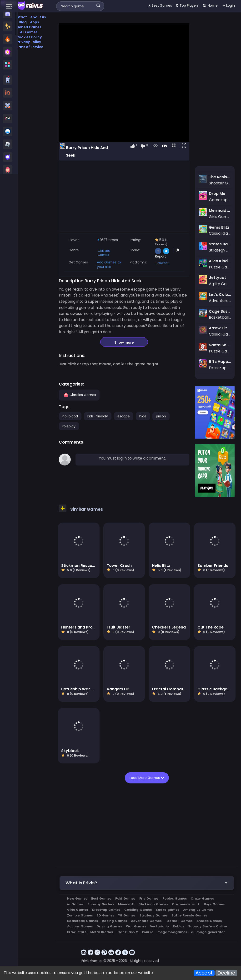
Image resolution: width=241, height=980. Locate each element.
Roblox (178, 926)
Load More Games (146, 778)
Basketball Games (83, 921)
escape (124, 416)
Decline (226, 973)
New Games (77, 898)
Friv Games (149, 898)
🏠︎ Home (210, 5)
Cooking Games (138, 910)
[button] (185, 146)
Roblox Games (175, 898)
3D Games (105, 915)
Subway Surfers (101, 904)
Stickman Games (153, 904)
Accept (204, 973)
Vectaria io (159, 926)
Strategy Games (153, 915)
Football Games (179, 921)
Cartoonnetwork (186, 904)
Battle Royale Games (189, 915)
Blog (23, 22)
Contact (19, 17)
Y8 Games (127, 915)
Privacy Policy (29, 42)
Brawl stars (77, 932)
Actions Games (80, 926)
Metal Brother (102, 932)
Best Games (101, 898)
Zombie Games (80, 915)
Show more (124, 342)
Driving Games (109, 926)
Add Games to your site (109, 264)
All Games (29, 32)
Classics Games (104, 253)
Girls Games (78, 910)
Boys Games (214, 904)
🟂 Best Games (160, 5)
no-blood (70, 416)
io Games (75, 904)
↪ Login (229, 5)
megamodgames (172, 932)
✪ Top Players (187, 5)
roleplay (69, 426)
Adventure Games (146, 921)
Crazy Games (202, 898)
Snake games (167, 910)
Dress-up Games (106, 910)
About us (38, 17)
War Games (136, 926)
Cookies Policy (29, 37)
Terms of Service (29, 47)
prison (161, 416)
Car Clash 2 (128, 932)
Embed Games (29, 27)
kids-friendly (98, 416)
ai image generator (208, 932)
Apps (35, 22)
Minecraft (126, 904)
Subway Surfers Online (207, 926)
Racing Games (114, 921)
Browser (162, 263)
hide (143, 416)
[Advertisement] (124, 196)
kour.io (148, 932)
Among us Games (198, 910)
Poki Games (125, 898)
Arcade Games (209, 921)
